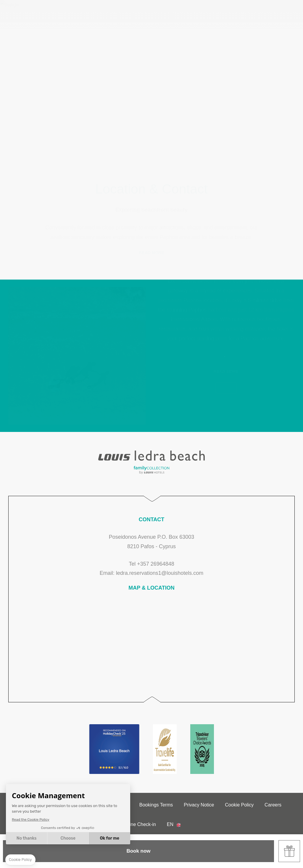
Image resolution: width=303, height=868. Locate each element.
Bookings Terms (156, 805)
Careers (273, 805)
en (170, 824)
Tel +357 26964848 (151, 564)
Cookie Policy (239, 805)
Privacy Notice (199, 805)
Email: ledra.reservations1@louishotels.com (151, 573)
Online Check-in (139, 824)
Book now (138, 851)
